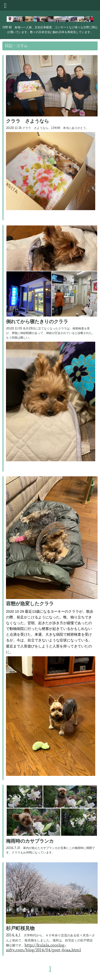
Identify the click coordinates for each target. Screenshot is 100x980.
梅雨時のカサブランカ (30, 842)
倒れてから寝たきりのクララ (37, 322)
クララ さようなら (27, 122)
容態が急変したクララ (30, 604)
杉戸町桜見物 (20, 929)
